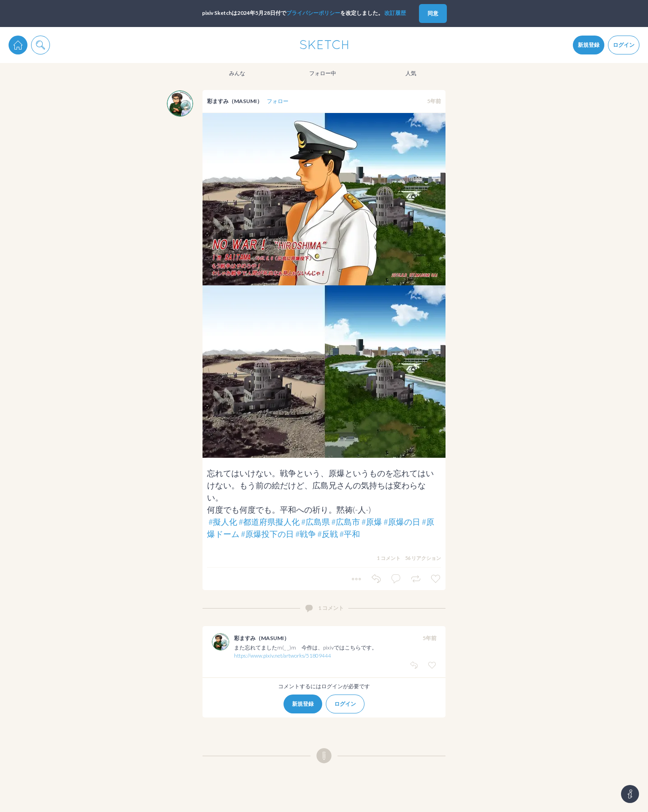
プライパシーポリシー (313, 13)
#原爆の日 (402, 522)
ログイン (624, 45)
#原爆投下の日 (267, 534)
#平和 (350, 534)
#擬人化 (223, 522)
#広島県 (315, 522)
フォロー (278, 101)
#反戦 (328, 534)
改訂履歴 (395, 13)
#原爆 (372, 522)
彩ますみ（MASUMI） (235, 101)
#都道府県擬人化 (269, 522)
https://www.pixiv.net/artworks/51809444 (283, 656)
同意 (433, 13)
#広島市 (346, 522)
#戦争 (306, 534)
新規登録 (589, 45)
